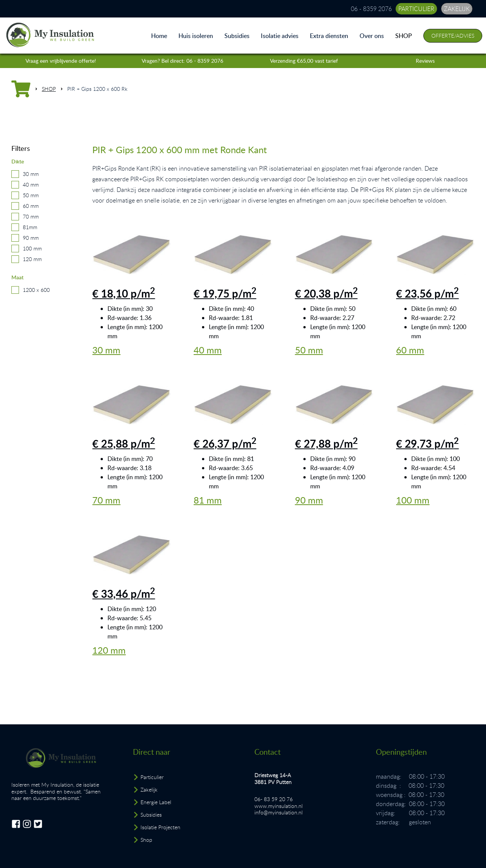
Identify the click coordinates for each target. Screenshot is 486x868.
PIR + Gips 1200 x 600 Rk (97, 89)
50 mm (31, 195)
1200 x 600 (36, 290)
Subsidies (237, 36)
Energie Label (156, 802)
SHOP (404, 36)
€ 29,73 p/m (427, 444)
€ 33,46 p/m (124, 594)
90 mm (31, 238)
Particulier (152, 777)
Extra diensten (329, 36)
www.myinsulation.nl (279, 806)
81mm (30, 227)
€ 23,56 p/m (427, 293)
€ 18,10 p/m (124, 293)
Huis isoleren (196, 36)
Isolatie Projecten (160, 827)
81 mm (208, 500)
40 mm (31, 185)
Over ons (372, 36)
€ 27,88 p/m (326, 444)
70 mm (31, 216)
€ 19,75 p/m (225, 293)
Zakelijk (149, 790)
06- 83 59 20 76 (274, 799)
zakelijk (457, 9)
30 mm (31, 174)
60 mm (31, 206)
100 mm (32, 248)
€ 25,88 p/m (124, 444)
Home (159, 36)
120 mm (32, 259)
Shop (146, 840)
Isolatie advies (280, 36)
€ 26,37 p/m (225, 444)
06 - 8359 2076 (371, 9)
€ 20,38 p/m (326, 293)
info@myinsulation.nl (279, 812)
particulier (416, 9)
